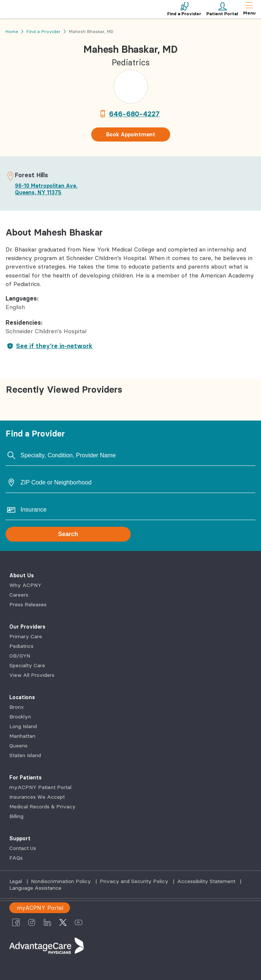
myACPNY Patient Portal (40, 787)
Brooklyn (20, 717)
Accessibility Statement (207, 881)
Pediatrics (21, 646)
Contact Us (23, 848)
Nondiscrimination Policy (62, 881)
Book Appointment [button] (131, 134)
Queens (18, 746)
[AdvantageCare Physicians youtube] (79, 922)
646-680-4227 (134, 114)
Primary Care (26, 636)
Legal (16, 881)
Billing (16, 816)
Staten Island (25, 755)
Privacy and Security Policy (135, 881)
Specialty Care (27, 665)
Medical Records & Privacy (42, 807)
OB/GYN (20, 656)
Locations (22, 697)
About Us (22, 575)
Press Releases (28, 604)
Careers (19, 595)
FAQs (16, 858)
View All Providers (32, 675)
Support (20, 838)
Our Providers (27, 627)
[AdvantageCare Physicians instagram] (32, 922)
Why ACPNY (25, 585)
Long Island (23, 726)
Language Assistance (35, 888)
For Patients (26, 778)
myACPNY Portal (40, 908)
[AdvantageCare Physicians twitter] (63, 922)
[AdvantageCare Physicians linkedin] (47, 922)
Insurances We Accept (37, 797)
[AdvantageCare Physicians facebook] (16, 922)
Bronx (17, 707)
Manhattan (22, 736)
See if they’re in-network (49, 346)
